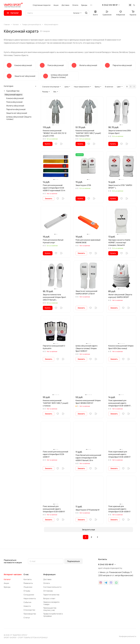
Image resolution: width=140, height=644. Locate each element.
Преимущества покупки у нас (50, 609)
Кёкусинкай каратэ (14, 95)
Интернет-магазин (13, 574)
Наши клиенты (30, 598)
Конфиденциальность (128, 636)
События (27, 602)
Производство (30, 614)
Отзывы (27, 591)
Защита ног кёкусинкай (17, 113)
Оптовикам (48, 591)
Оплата (46, 583)
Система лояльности (52, 587)
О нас (26, 574)
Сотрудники (29, 595)
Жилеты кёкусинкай (15, 106)
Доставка (47, 579)
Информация (49, 574)
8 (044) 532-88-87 (110, 5)
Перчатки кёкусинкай (16, 109)
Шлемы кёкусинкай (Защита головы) (19, 118)
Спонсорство (29, 610)
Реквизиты (28, 583)
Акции (6, 583)
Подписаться (73, 561)
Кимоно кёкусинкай (15, 98)
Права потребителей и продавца (53, 615)
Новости (27, 606)
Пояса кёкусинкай (14, 102)
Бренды (7, 587)
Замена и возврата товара (51, 603)
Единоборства (13, 91)
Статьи (27, 618)
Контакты (28, 579)
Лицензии (28, 587)
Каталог (7, 579)
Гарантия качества (51, 595)
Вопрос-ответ (49, 598)
